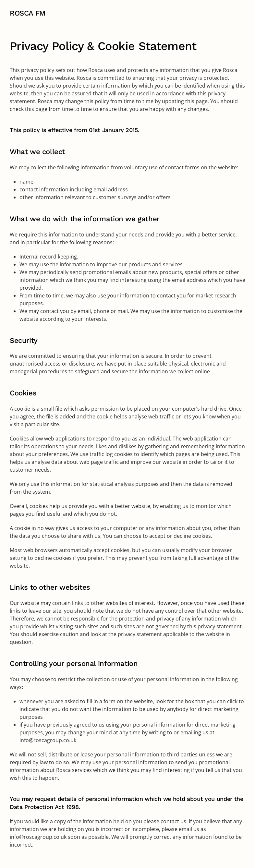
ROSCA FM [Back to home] (28, 13)
